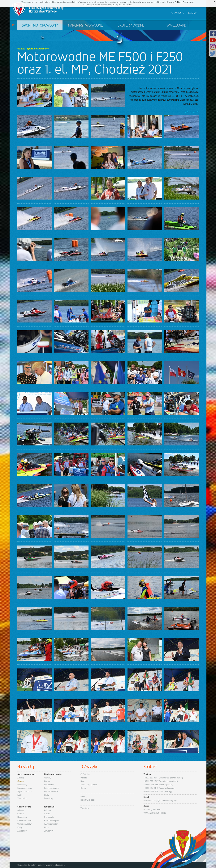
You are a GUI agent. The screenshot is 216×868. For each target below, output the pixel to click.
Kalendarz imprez (25, 788)
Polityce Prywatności (184, 2)
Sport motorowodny (40, 26)
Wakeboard (176, 26)
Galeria (20, 781)
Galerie (21, 49)
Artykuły (21, 778)
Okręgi (83, 788)
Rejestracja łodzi (87, 800)
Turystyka (85, 808)
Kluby (20, 795)
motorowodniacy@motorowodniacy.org (160, 801)
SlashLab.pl (60, 865)
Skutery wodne (131, 26)
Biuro (83, 781)
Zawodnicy (22, 798)
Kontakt (193, 13)
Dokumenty (22, 785)
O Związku (85, 774)
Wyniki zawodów (24, 792)
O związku (178, 13)
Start (13, 25)
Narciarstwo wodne (85, 26)
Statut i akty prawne (89, 785)
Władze (84, 778)
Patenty (84, 796)
